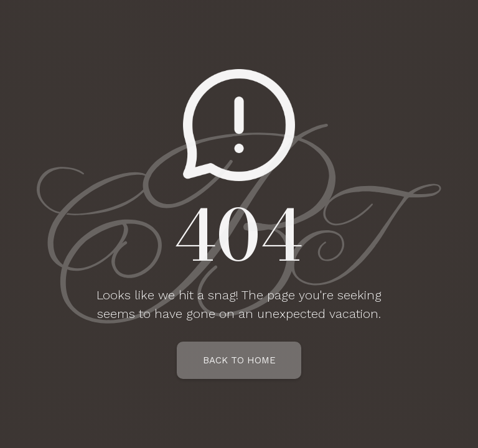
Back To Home (239, 360)
